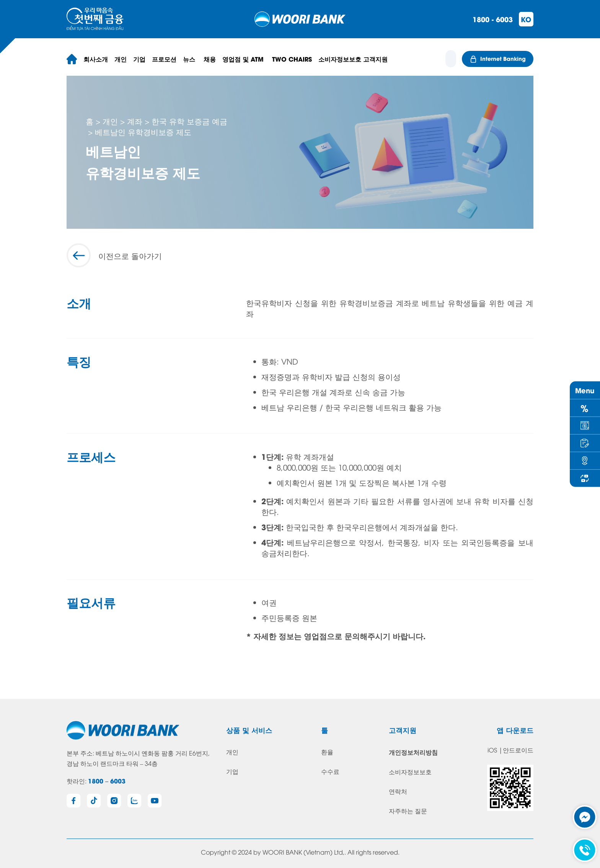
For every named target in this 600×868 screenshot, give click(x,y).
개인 (121, 59)
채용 (210, 59)
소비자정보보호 (410, 772)
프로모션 (164, 59)
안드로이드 (518, 750)
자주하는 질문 (408, 811)
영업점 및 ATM (244, 59)
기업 (139, 59)
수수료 (330, 771)
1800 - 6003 (493, 19)
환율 (327, 752)
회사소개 (96, 59)
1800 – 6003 (107, 781)
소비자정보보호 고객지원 (353, 59)
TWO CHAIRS (292, 59)
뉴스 (190, 59)
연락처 (398, 791)
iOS (492, 750)
